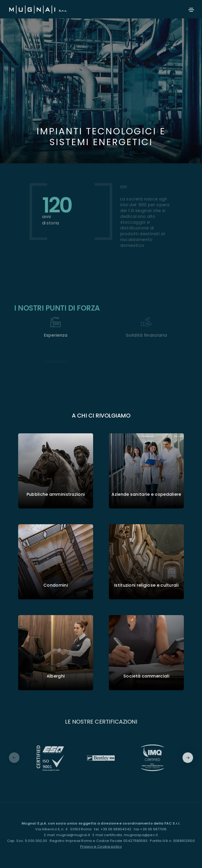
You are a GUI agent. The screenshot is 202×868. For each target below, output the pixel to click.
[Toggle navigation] (191, 10)
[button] (188, 758)
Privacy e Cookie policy (101, 847)
